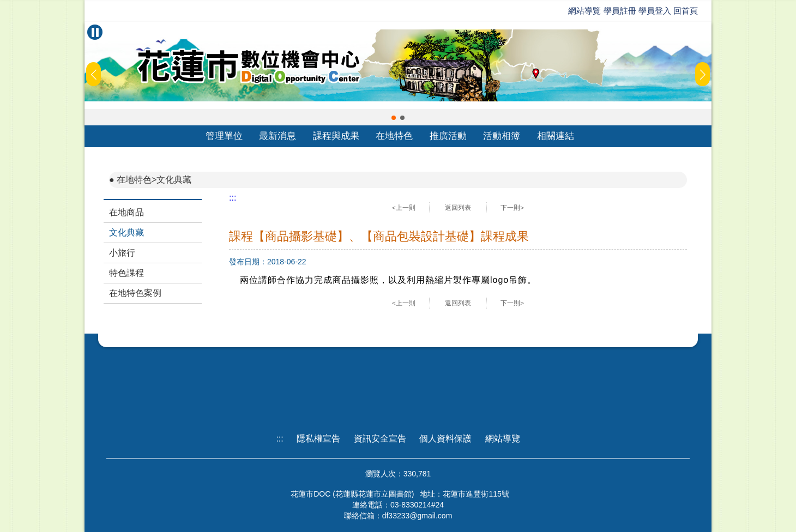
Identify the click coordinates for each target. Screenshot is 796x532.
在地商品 (126, 212)
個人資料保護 (445, 439)
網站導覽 (584, 11)
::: (233, 198)
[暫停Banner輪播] (95, 32)
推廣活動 (448, 136)
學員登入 (655, 11)
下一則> (512, 208)
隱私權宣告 (318, 439)
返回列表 (458, 208)
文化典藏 (126, 232)
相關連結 (556, 136)
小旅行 (122, 253)
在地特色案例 (135, 293)
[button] (394, 118)
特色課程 (126, 273)
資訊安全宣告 (380, 439)
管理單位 (224, 136)
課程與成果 (336, 136)
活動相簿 (502, 136)
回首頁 (686, 11)
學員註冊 (620, 11)
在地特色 (394, 136)
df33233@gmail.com (417, 516)
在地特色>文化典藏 (154, 180)
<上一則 (404, 208)
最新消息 (278, 136)
